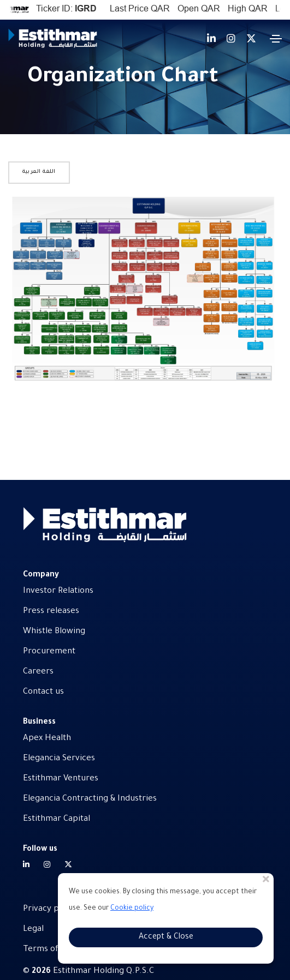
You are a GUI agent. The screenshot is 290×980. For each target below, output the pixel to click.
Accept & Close (166, 937)
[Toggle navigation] (276, 39)
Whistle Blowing (54, 632)
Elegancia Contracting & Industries (90, 799)
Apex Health (47, 739)
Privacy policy (50, 909)
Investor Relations (58, 591)
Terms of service (56, 950)
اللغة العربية (39, 172)
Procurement (49, 652)
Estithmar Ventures (61, 779)
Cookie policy (132, 909)
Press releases (51, 612)
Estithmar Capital (57, 819)
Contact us (43, 692)
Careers (38, 672)
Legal (33, 930)
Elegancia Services (59, 759)
